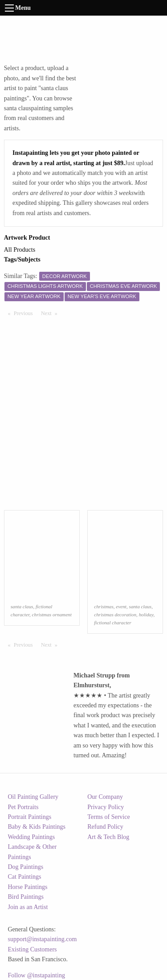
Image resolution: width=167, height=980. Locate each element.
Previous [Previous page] (25, 313)
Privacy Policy (106, 807)
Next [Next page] (51, 313)
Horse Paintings (28, 887)
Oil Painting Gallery (33, 797)
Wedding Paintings (32, 837)
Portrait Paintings (30, 817)
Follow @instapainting (37, 975)
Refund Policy (105, 827)
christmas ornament (52, 615)
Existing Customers (33, 949)
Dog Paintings (26, 867)
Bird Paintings (26, 897)
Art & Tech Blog (108, 837)
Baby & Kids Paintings (37, 827)
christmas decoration (115, 615)
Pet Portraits (23, 807)
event (121, 606)
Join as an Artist (28, 907)
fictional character (113, 623)
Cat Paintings (25, 877)
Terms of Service (108, 817)
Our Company (105, 797)
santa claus (22, 606)
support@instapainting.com (43, 939)
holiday (146, 615)
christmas (104, 606)
